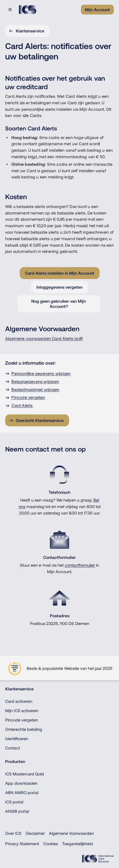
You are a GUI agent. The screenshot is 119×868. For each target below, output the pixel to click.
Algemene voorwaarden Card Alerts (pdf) (44, 338)
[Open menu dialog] (11, 10)
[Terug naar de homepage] (28, 10)
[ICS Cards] (98, 859)
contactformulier (80, 565)
